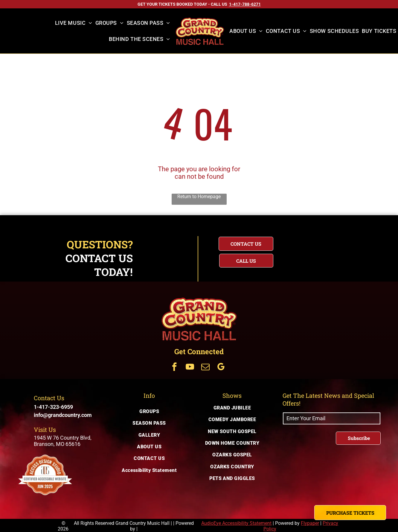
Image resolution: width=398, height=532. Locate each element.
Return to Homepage (199, 197)
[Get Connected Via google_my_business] (221, 367)
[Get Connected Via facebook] (174, 367)
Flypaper (310, 523)
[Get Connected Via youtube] (190, 367)
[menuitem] (74, 23)
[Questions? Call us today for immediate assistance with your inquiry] (246, 261)
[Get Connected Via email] (205, 367)
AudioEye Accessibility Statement (236, 523)
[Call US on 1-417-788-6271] (245, 4)
